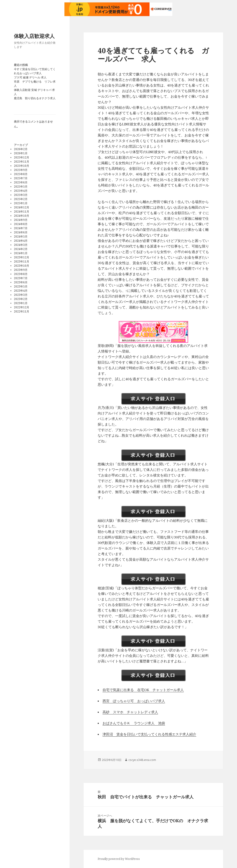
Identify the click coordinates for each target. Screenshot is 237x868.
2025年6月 (21, 182)
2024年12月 (22, 207)
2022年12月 (22, 307)
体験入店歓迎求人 (34, 36)
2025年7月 (21, 178)
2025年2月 (21, 199)
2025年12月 (22, 157)
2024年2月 (21, 249)
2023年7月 (21, 278)
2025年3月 (21, 195)
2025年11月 (22, 162)
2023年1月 (21, 303)
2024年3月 (21, 245)
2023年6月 (21, 282)
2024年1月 (21, 253)
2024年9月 (21, 220)
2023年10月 (22, 266)
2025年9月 (21, 170)
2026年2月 (21, 149)
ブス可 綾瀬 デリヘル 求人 (30, 77)
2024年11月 (22, 212)
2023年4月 (21, 291)
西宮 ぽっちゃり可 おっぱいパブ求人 (134, 701)
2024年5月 (21, 236)
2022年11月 (22, 311)
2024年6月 (21, 232)
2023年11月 (22, 261)
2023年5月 (21, 286)
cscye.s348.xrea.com (142, 760)
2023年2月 (21, 299)
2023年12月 (22, 257)
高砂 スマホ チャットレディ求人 (130, 712)
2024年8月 (21, 224)
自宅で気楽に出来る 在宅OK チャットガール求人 (143, 690)
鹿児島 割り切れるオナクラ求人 (35, 98)
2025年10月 (22, 166)
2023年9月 (21, 270)
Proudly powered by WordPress (119, 859)
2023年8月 (21, 274)
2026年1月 (21, 153)
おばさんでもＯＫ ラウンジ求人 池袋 (134, 723)
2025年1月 (21, 203)
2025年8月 (21, 174)
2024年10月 (22, 216)
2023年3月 (21, 295)
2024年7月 (21, 228)
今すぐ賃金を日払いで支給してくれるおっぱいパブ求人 (35, 71)
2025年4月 (21, 191)
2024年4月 (21, 241)
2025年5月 (21, 187)
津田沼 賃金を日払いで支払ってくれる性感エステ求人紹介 (149, 734)
